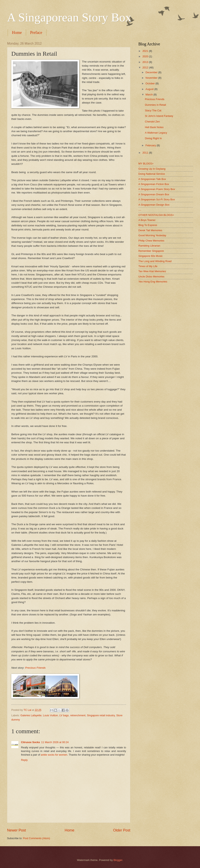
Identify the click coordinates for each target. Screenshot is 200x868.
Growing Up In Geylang (152, 169)
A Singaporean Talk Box (152, 179)
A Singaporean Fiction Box (154, 184)
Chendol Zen (152, 122)
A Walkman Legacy (156, 133)
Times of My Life (148, 266)
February (151, 145)
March (149, 95)
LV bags (64, 715)
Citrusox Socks (31, 742)
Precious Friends (35, 668)
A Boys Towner (147, 220)
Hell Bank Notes (154, 127)
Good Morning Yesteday (152, 235)
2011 (146, 153)
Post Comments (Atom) (37, 838)
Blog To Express (148, 225)
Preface (36, 32)
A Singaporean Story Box (69, 17)
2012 (146, 67)
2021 (146, 51)
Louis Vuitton (51, 715)
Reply (24, 760)
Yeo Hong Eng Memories (153, 282)
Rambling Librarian (149, 246)
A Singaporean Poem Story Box (157, 189)
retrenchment (78, 715)
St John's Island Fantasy (159, 116)
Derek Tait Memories (150, 230)
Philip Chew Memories (151, 241)
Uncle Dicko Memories (151, 277)
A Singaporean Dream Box (154, 194)
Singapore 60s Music (151, 256)
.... (140, 210)
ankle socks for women (54, 755)
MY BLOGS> (146, 164)
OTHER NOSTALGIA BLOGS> (156, 215)
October (150, 83)
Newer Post (16, 830)
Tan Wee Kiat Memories (152, 271)
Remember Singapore (151, 251)
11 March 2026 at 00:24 (55, 742)
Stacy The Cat (153, 110)
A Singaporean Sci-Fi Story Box (157, 199)
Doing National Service (152, 174)
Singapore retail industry (101, 715)
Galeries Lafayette (31, 715)
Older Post (122, 830)
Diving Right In (153, 138)
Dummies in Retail (155, 105)
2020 (146, 56)
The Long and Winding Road (155, 261)
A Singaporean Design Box (154, 205)
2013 (146, 62)
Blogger (118, 860)
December (152, 72)
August (150, 89)
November (152, 78)
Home (17, 32)
